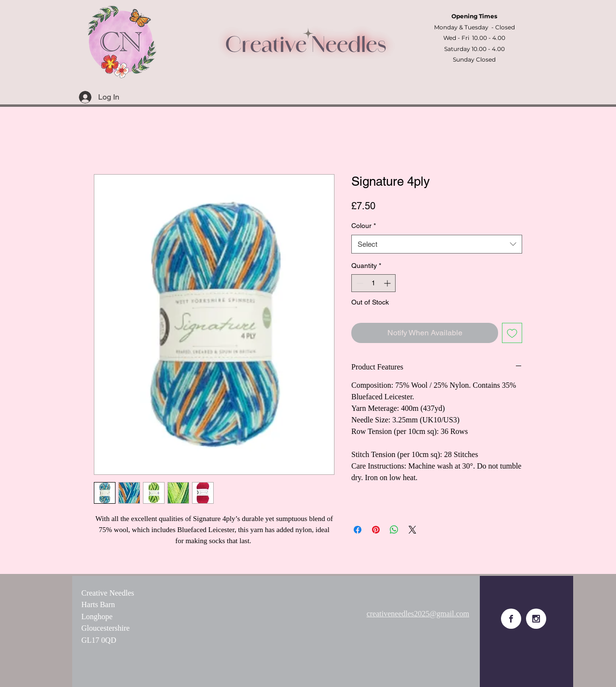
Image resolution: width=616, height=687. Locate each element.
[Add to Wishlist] (512, 333)
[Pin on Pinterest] (376, 530)
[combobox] (437, 244)
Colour (364, 226)
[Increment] (388, 283)
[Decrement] (359, 283)
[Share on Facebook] (358, 530)
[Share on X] (412, 530)
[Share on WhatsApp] (394, 530)
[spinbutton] (373, 283)
